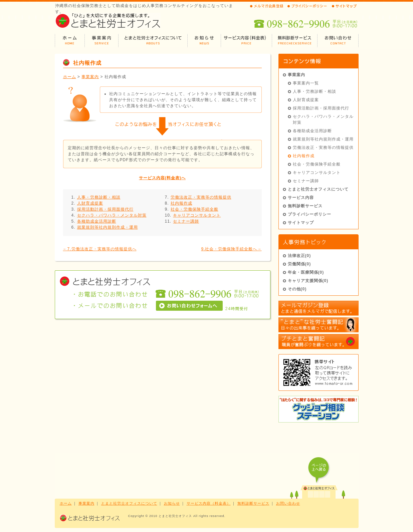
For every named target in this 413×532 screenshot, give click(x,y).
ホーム (70, 77)
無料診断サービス (305, 206)
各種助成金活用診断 (97, 221)
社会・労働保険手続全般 (194, 209)
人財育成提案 (90, 203)
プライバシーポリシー (309, 214)
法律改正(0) (299, 256)
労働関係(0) (299, 264)
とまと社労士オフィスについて (318, 189)
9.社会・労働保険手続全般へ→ (231, 249)
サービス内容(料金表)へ (162, 178)
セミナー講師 (186, 221)
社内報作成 (181, 203)
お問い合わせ (288, 503)
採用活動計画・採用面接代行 (105, 209)
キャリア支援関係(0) (308, 281)
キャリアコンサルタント (197, 215)
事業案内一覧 (306, 83)
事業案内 (90, 77)
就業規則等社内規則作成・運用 (108, 227)
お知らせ (172, 503)
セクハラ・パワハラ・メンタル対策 (112, 215)
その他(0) (297, 289)
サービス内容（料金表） (209, 503)
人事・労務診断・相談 (99, 197)
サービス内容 (301, 198)
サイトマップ (301, 223)
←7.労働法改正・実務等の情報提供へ (100, 249)
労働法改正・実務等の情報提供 (201, 197)
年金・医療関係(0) (306, 272)
